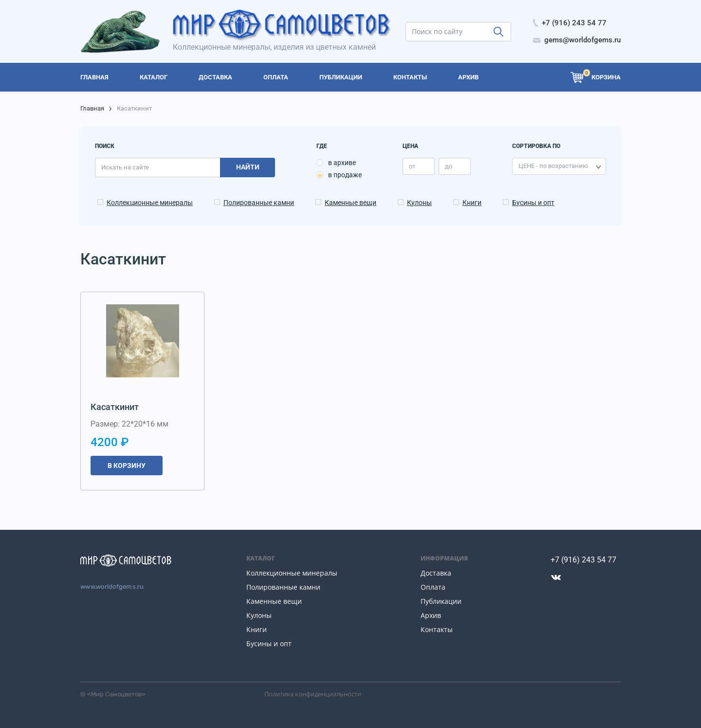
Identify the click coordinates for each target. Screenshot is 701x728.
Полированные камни (259, 203)
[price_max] (455, 166)
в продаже (345, 175)
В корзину (127, 466)
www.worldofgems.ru (112, 587)
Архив (431, 615)
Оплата (433, 587)
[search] (458, 32)
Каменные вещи (350, 203)
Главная (92, 108)
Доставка (436, 573)
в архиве (342, 163)
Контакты (437, 629)
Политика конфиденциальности (313, 694)
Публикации (441, 601)
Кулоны (419, 203)
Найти (248, 167)
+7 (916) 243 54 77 (583, 560)
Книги (472, 203)
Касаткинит (115, 407)
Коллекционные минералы (150, 203)
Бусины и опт (533, 203)
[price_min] (419, 166)
